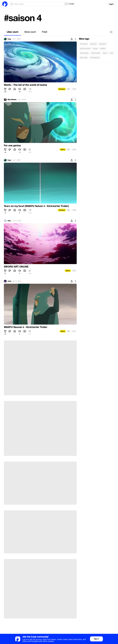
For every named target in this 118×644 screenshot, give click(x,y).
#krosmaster (96, 53)
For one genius (12, 146)
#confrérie (84, 44)
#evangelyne (95, 58)
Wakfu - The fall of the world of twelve (25, 85)
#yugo (95, 48)
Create (69, 4)
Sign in (96, 639)
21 (74, 271)
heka (9, 221)
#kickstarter (84, 53)
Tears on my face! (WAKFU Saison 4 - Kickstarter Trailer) (36, 206)
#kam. (105, 53)
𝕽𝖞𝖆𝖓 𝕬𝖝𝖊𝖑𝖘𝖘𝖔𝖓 (12, 100)
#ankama (103, 44)
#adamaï (93, 44)
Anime (63, 150)
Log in (111, 4)
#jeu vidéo (84, 58)
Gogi (9, 39)
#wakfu (103, 48)
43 (74, 89)
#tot (112, 53)
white (9, 281)
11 (74, 331)
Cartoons (62, 89)
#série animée (85, 48)
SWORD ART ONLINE (16, 267)
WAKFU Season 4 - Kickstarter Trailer (26, 327)
